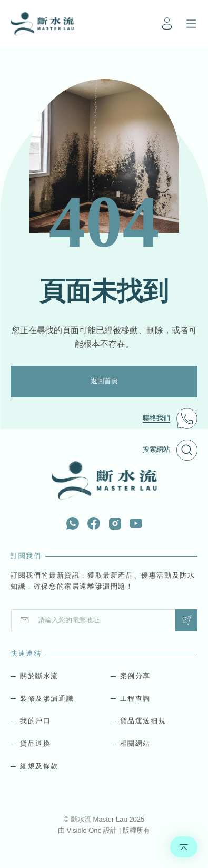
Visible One (85, 830)
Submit (186, 620)
